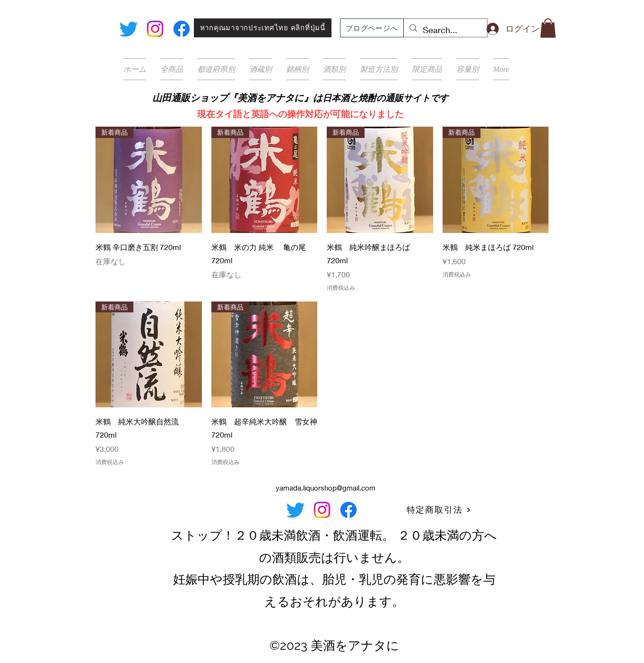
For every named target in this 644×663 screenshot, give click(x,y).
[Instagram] (155, 29)
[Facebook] (182, 29)
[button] (548, 28)
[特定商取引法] (439, 510)
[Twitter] (129, 29)
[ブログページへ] (372, 28)
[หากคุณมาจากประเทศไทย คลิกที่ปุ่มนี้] (263, 28)
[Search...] (445, 30)
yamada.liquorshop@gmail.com (326, 488)
